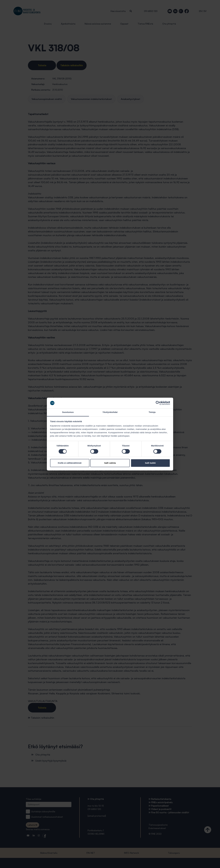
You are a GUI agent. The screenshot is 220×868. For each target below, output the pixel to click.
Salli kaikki (150, 463)
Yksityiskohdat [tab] (110, 412)
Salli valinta (110, 463)
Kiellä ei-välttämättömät (70, 463)
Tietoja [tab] (152, 412)
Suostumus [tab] (68, 412)
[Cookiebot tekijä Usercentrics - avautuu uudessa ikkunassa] (158, 403)
